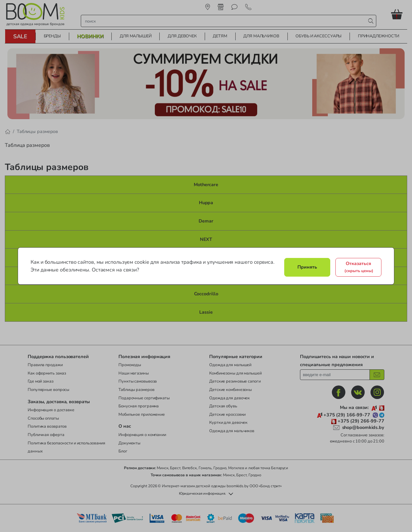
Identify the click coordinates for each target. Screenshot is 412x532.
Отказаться (359, 267)
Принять (307, 267)
